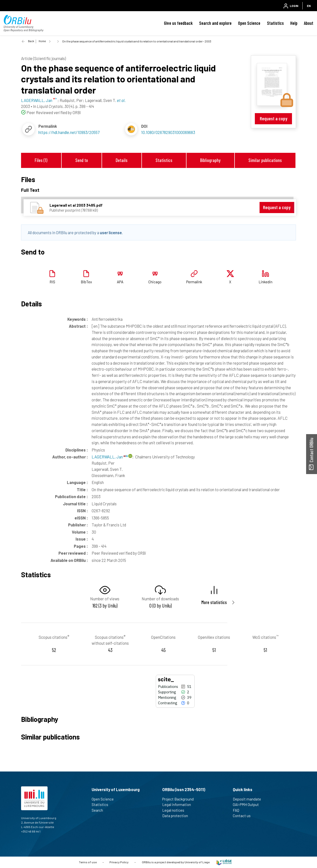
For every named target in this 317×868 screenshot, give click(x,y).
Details (122, 160)
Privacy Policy (119, 862)
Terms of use (88, 862)
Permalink (194, 282)
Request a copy (274, 118)
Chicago (155, 282)
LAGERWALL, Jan (110, 457)
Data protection (177, 816)
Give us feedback (178, 23)
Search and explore (215, 23)
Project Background (180, 799)
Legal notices (175, 810)
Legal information (179, 804)
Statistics (275, 23)
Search (99, 810)
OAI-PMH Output (248, 804)
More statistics (214, 602)
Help (294, 23)
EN (309, 6)
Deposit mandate (249, 799)
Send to (82, 160)
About (309, 23)
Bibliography (210, 160)
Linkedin (265, 282)
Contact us (244, 816)
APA (120, 282)
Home (42, 41)
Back (31, 41)
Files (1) (41, 160)
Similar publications (265, 160)
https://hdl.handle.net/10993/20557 (69, 132)
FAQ (238, 810)
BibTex (86, 282)
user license (111, 232)
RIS (52, 282)
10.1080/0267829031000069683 (168, 132)
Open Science (249, 23)
